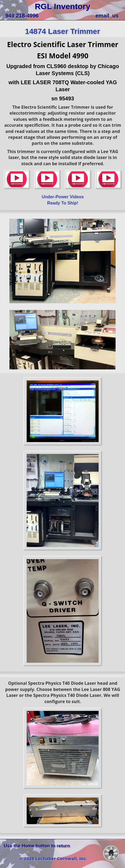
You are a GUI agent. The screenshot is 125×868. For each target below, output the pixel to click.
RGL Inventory (63, 6)
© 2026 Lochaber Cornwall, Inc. (53, 859)
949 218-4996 (22, 16)
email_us (107, 16)
